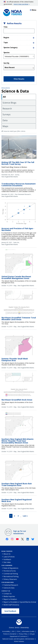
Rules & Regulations (11, 568)
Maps (5, 126)
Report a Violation (10, 599)
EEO (13, 631)
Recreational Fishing (11, 576)
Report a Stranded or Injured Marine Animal (20, 602)
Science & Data (9, 588)
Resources (6, 88)
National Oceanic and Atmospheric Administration (18, 639)
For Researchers (8, 582)
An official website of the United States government (19, 3)
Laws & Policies (9, 557)
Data (5, 120)
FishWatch (7, 559)
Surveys (7, 114)
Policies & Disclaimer (10, 634)
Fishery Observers (10, 579)
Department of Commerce (18, 636)
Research (7, 108)
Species (7, 52)
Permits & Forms (10, 571)
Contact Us (6, 591)
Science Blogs (9, 103)
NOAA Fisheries (7, 551)
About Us (7, 554)
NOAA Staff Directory (11, 605)
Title (5, 27)
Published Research (11, 585)
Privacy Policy (23, 634)
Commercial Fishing (11, 574)
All (4, 97)
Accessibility (6, 631)
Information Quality (28, 631)
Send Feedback (10, 611)
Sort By (6, 63)
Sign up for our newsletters (20, 532)
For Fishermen (7, 565)
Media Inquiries (9, 596)
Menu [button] (33, 10)
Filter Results (19, 79)
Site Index (7, 562)
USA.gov (32, 634)
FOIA (18, 631)
